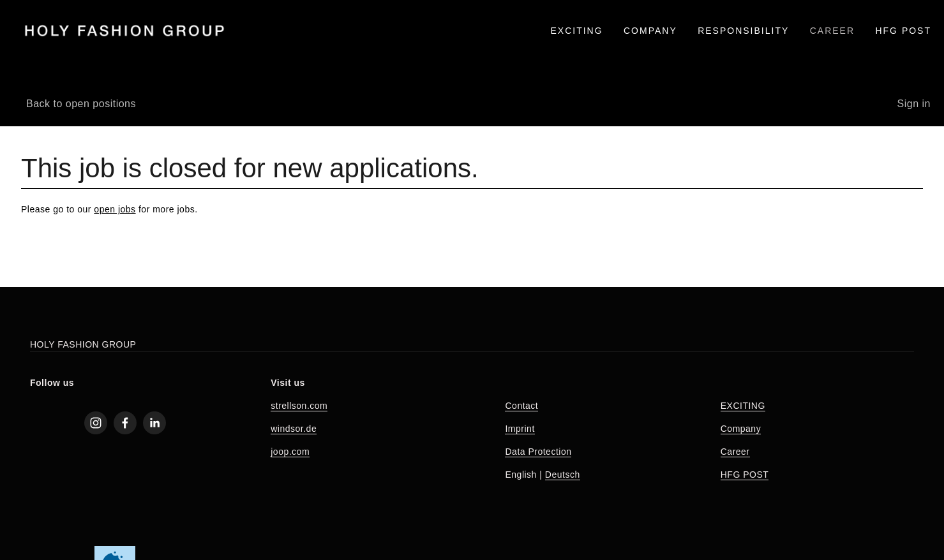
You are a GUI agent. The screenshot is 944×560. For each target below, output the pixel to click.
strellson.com (299, 406)
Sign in (914, 104)
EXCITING (576, 31)
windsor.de (294, 429)
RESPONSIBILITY (743, 31)
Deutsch (563, 475)
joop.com (290, 452)
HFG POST (745, 475)
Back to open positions (81, 104)
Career (735, 452)
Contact (521, 406)
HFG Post (903, 31)
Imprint (520, 429)
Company (741, 429)
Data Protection (538, 452)
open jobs (115, 209)
